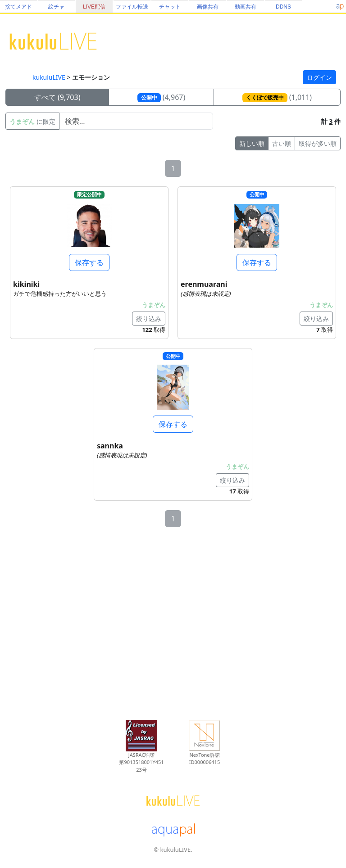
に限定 (32, 121)
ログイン (319, 77)
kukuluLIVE (49, 77)
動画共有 (246, 7)
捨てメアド (18, 7)
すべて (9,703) (57, 97)
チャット (170, 7)
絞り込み (149, 319)
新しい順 (252, 143)
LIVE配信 (94, 7)
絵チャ (56, 7)
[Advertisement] (173, 624)
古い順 (282, 143)
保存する (89, 262)
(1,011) (277, 97)
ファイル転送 (132, 7)
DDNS (283, 7)
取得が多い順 (318, 143)
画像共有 (208, 7)
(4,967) (161, 97)
